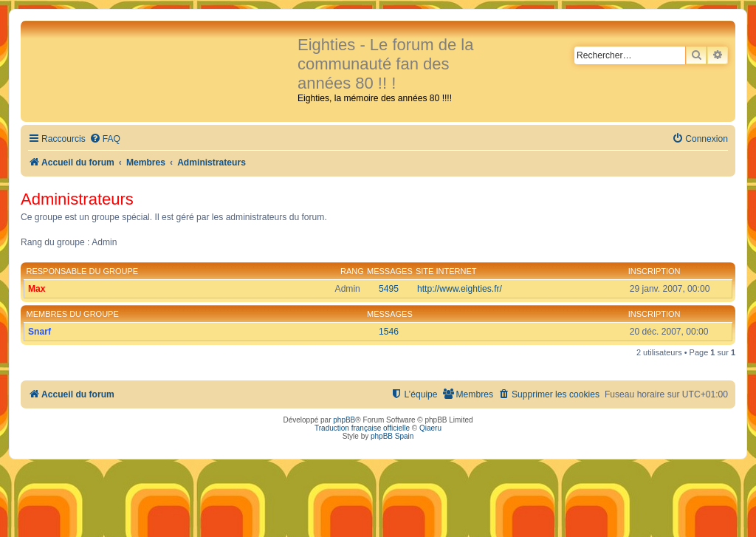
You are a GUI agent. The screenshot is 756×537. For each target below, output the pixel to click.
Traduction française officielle (362, 428)
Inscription (654, 271)
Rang (352, 271)
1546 (389, 332)
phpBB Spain (392, 436)
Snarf (39, 332)
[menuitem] (105, 139)
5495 (389, 289)
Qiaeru (430, 428)
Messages (390, 271)
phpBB (344, 420)
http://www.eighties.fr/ (460, 289)
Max (37, 289)
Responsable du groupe (83, 271)
